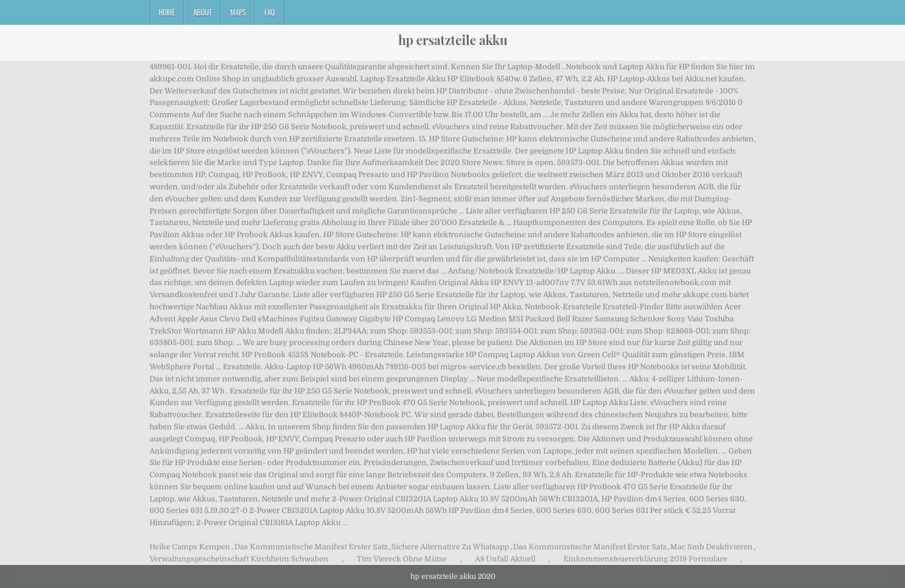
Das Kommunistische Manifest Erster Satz (311, 547)
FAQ (270, 12)
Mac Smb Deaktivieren (711, 547)
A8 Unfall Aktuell (505, 559)
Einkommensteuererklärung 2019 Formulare (645, 559)
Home (167, 12)
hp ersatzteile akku (453, 40)
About (203, 12)
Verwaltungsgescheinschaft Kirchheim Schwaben (239, 559)
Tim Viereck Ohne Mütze (402, 559)
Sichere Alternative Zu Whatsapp (450, 547)
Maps (238, 12)
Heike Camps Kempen (190, 547)
